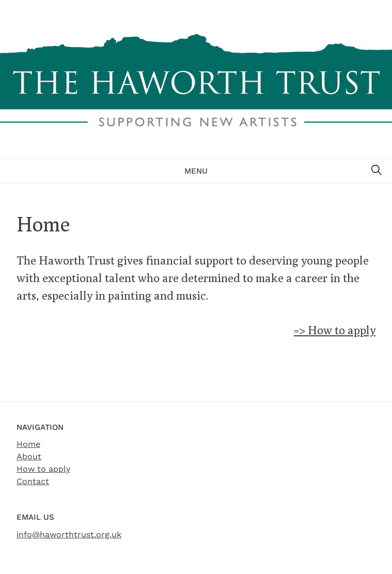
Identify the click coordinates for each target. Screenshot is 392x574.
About (29, 456)
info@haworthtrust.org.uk (69, 534)
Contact (33, 481)
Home (28, 444)
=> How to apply (335, 330)
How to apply (43, 469)
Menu (196, 171)
